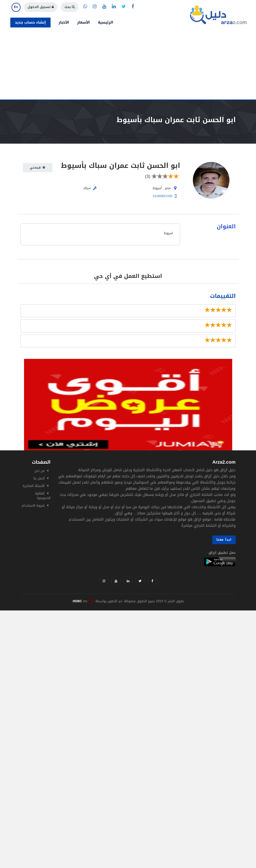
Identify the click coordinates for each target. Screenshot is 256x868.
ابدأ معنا (224, 540)
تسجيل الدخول (41, 7)
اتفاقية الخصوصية (43, 496)
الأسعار (84, 22)
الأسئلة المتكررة (34, 486)
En (16, 7)
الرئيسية (106, 22)
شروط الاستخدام (33, 506)
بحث (70, 7)
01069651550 (163, 196)
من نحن (39, 471)
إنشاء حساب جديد (30, 22)
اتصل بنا (39, 478)
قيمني (38, 168)
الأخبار (64, 22)
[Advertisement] (128, 65)
